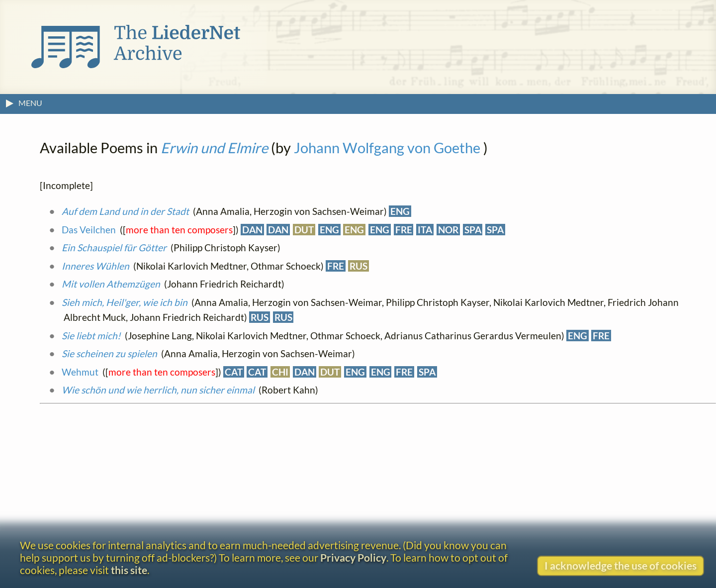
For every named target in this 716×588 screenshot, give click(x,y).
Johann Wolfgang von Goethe (387, 148)
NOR (448, 230)
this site (129, 570)
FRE (404, 230)
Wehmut (80, 372)
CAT (234, 372)
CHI (280, 372)
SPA (473, 230)
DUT (304, 230)
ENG (400, 211)
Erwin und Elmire (214, 148)
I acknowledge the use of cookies (621, 565)
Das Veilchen (89, 230)
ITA (425, 230)
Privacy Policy (353, 557)
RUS (358, 266)
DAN (252, 230)
